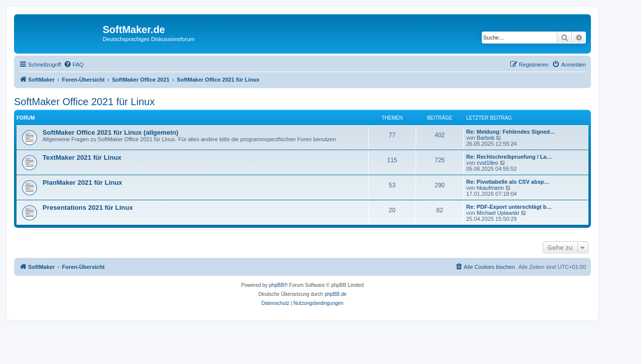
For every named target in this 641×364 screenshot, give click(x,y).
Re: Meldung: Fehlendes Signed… (511, 132)
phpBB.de (336, 294)
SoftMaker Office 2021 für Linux (84, 102)
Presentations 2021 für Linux (88, 208)
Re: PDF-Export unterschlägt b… (509, 207)
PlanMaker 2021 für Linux (82, 183)
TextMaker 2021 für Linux (82, 157)
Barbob (486, 138)
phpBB (276, 285)
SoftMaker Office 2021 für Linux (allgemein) (110, 132)
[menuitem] (74, 65)
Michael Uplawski (498, 213)
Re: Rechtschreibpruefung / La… (509, 157)
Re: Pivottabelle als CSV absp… (508, 182)
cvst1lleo (488, 163)
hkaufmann (490, 188)
